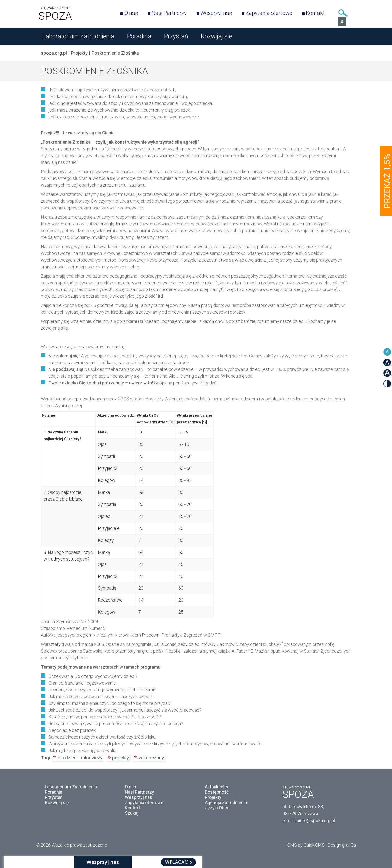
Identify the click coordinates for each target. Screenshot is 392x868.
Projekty (79, 53)
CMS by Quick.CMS (306, 845)
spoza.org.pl (54, 53)
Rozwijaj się (216, 36)
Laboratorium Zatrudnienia (78, 36)
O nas (131, 13)
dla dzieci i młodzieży (80, 758)
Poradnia (139, 36)
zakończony (151, 758)
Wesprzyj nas (216, 13)
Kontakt (315, 13)
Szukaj (343, 13)
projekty (121, 758)
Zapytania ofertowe (269, 13)
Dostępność (217, 792)
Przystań (176, 36)
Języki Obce (217, 808)
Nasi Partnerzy (169, 13)
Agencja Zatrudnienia (226, 802)
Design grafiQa (342, 845)
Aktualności (216, 787)
